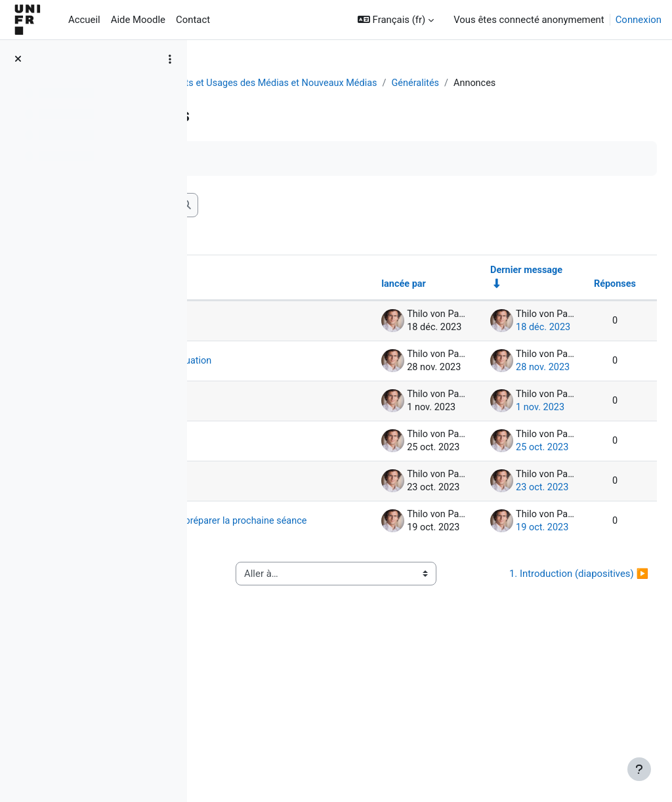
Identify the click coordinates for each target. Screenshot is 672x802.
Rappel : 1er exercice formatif (276, 459)
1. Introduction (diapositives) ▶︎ (563, 722)
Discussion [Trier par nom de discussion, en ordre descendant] (252, 301)
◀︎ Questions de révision (276, 722)
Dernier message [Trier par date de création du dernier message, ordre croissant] (493, 286)
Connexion (639, 20)
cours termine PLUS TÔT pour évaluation (272, 401)
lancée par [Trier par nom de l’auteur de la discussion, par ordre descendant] (367, 301)
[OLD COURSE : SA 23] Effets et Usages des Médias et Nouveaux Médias (369, 83)
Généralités (565, 83)
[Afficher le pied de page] (639, 769)
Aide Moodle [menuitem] (138, 20)
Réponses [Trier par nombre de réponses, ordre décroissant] (583, 301)
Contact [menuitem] (193, 20)
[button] (396, 20)
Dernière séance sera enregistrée (274, 343)
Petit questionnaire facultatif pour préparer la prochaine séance (280, 642)
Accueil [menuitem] (84, 20)
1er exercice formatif (265, 511)
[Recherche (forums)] (302, 221)
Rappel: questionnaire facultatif (268, 569)
